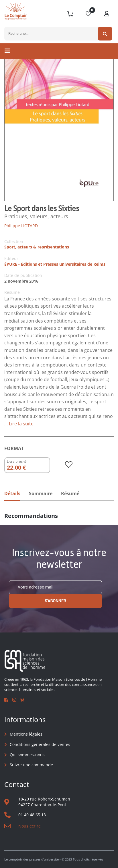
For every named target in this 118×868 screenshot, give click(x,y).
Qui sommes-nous (27, 755)
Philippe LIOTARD (21, 226)
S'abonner (55, 601)
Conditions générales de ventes (40, 744)
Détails (12, 493)
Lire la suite (21, 424)
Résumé (70, 493)
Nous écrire (29, 826)
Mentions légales (26, 734)
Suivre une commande (31, 765)
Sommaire (41, 493)
